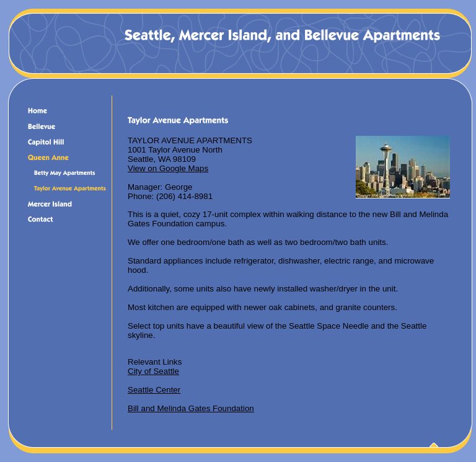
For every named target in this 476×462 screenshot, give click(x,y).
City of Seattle (153, 371)
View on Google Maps (168, 168)
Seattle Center (154, 390)
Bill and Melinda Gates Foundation (191, 408)
